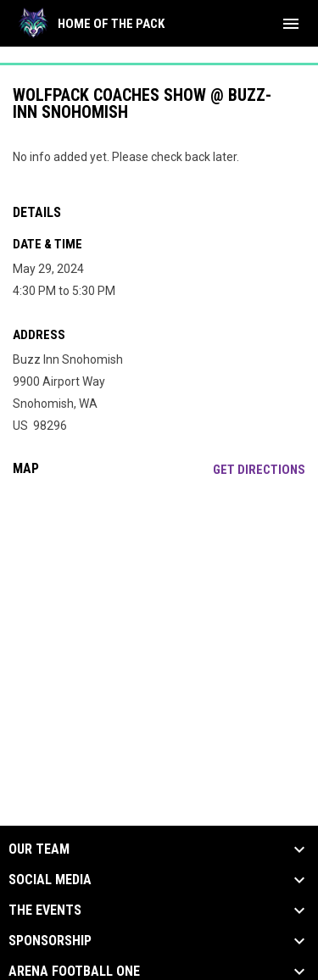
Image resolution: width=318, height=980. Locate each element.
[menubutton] (291, 24)
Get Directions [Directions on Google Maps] (259, 470)
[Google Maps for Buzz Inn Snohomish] (159, 620)
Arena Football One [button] (74, 972)
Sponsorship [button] (50, 941)
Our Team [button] (39, 849)
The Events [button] (45, 910)
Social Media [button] (50, 880)
